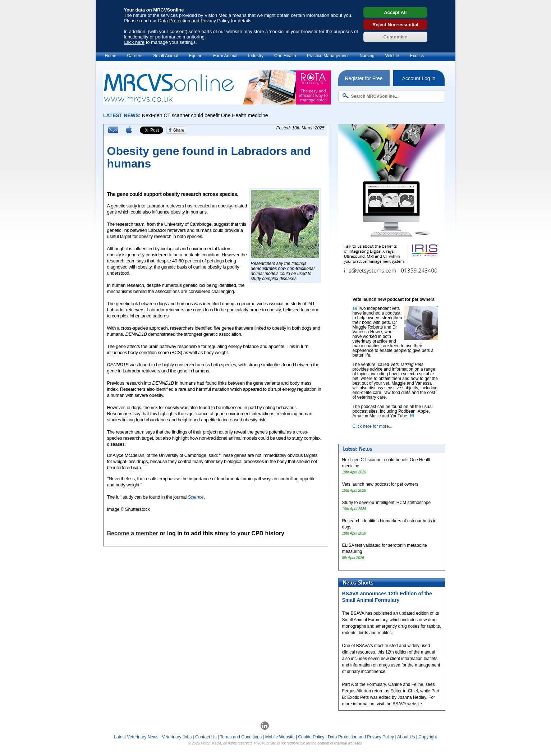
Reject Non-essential (395, 25)
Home (111, 56)
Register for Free (364, 78)
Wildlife (392, 56)
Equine (196, 56)
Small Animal (166, 56)
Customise (395, 37)
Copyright (428, 737)
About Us (406, 737)
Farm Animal (225, 56)
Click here (134, 42)
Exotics (417, 56)
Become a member (133, 533)
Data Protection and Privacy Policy (194, 21)
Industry (256, 56)
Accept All (395, 12)
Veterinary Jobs (177, 737)
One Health (285, 56)
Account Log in (419, 78)
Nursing (367, 56)
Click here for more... (373, 426)
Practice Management (328, 56)
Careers (135, 56)
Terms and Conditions (241, 737)
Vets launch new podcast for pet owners (380, 484)
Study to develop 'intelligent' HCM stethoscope (387, 503)
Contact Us (206, 737)
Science (196, 497)
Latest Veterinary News (136, 737)
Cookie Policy (311, 737)
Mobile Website (280, 737)
